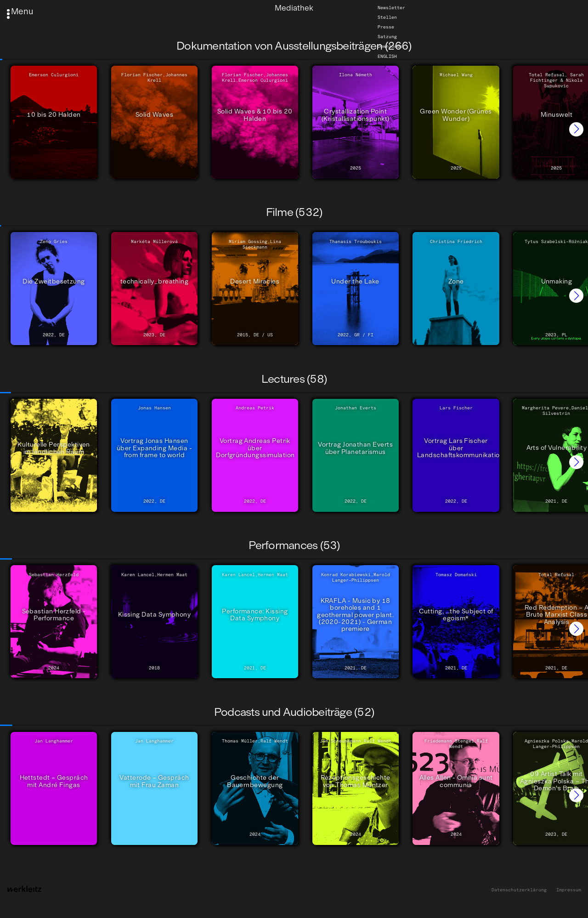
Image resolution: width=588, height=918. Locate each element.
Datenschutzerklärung (519, 890)
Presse (386, 27)
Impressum (569, 890)
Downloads (390, 46)
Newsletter (391, 8)
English (387, 56)
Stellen (387, 17)
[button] (576, 129)
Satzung (387, 37)
